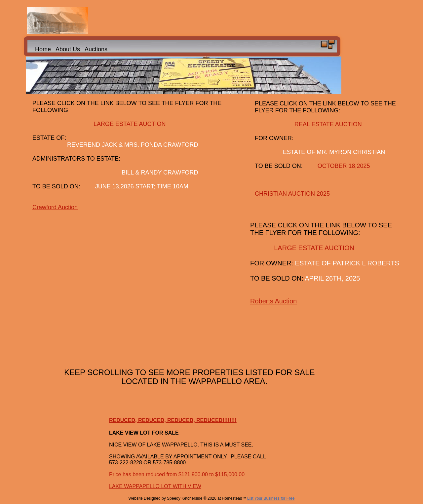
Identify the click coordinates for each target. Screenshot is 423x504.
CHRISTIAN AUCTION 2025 (293, 194)
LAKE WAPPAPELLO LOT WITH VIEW (155, 486)
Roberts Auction (273, 301)
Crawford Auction (55, 207)
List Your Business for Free (271, 498)
